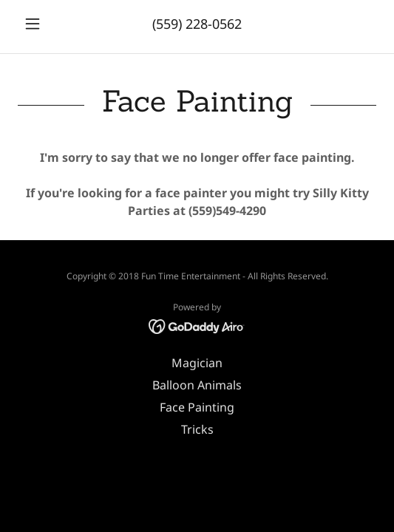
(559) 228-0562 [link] (197, 24)
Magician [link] (197, 363)
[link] (197, 325)
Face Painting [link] (197, 407)
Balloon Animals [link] (197, 385)
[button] (45, 24)
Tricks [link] (197, 429)
